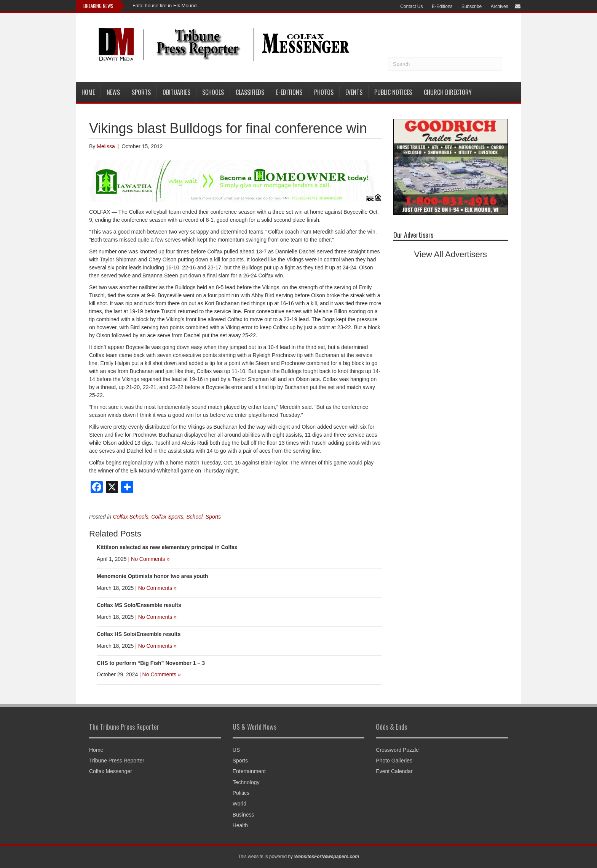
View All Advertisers (451, 254)
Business (243, 815)
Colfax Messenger (111, 771)
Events (354, 92)
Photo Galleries (394, 761)
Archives (500, 6)
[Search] (445, 64)
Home (88, 92)
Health (240, 825)
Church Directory (448, 92)
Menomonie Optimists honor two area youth (152, 576)
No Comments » (150, 559)
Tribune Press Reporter (117, 761)
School (194, 517)
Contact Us (411, 6)
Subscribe (472, 6)
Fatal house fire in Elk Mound (164, 6)
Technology (246, 782)
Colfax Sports (167, 517)
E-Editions (442, 6)
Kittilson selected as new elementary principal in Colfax (167, 547)
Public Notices (393, 92)
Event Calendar (394, 771)
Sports (141, 92)
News (113, 92)
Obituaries (176, 92)
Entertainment (249, 771)
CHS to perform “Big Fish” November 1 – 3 (151, 663)
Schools (213, 92)
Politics (241, 793)
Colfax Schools (130, 517)
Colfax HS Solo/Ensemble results (139, 634)
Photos (324, 92)
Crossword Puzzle (397, 750)
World (239, 804)
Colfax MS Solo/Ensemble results (139, 605)
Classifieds (250, 92)
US (236, 750)
